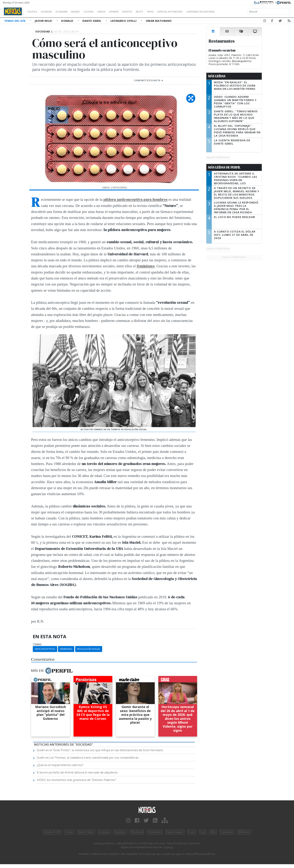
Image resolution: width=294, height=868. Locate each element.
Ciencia (114, 12)
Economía (68, 12)
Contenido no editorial (232, 12)
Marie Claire (86, 832)
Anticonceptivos (45, 649)
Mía (213, 832)
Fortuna (104, 832)
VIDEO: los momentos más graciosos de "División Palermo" (77, 780)
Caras (69, 832)
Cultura (99, 12)
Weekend (137, 832)
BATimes (244, 832)
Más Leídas (217, 76)
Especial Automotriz (194, 12)
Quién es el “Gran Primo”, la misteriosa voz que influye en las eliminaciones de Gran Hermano (100, 750)
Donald (68, 21)
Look (192, 832)
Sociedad (50, 12)
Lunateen (227, 832)
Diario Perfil (52, 832)
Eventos (144, 12)
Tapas (171, 12)
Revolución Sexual (89, 649)
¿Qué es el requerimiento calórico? (60, 765)
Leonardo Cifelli (124, 21)
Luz (203, 832)
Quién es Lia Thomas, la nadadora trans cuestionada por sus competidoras (88, 758)
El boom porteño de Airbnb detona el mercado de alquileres (77, 772)
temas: (37, 644)
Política (34, 12)
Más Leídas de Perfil (224, 167)
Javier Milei (44, 21)
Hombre (120, 832)
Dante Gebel (92, 21)
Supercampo (175, 832)
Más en (52, 671)
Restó (159, 12)
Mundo (84, 12)
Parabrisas (155, 832)
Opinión (129, 12)
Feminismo (66, 649)
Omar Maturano (159, 21)
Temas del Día (15, 21)
